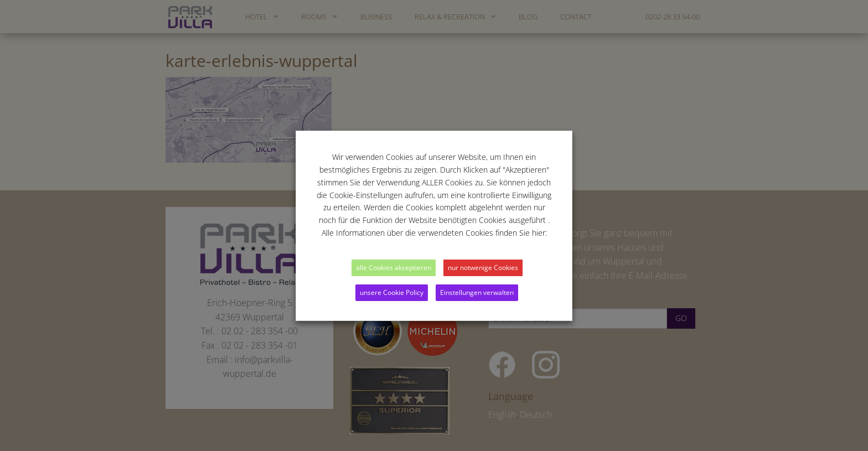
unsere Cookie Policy (392, 292)
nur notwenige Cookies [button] (483, 268)
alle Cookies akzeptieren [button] (394, 268)
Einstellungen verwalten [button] (477, 292)
